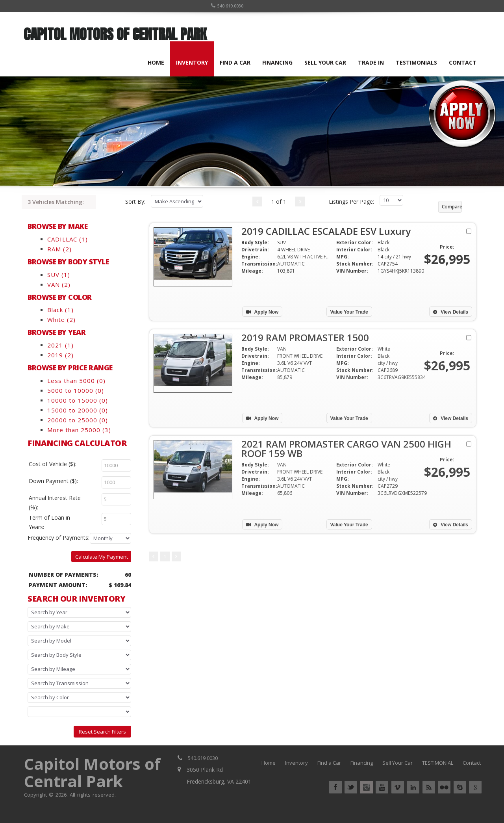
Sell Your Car (397, 763)
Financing (362, 763)
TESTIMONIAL (438, 763)
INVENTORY (192, 62)
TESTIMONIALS (416, 62)
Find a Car (329, 763)
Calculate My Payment (102, 557)
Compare (452, 207)
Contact (472, 763)
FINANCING (277, 62)
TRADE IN (371, 62)
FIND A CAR (235, 62)
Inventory (296, 763)
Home (269, 763)
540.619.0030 (227, 6)
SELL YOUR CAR (325, 62)
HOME (156, 62)
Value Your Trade (349, 312)
